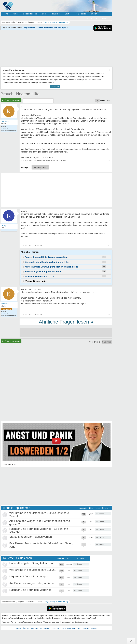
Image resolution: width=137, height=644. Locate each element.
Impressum (35, 628)
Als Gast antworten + (11, 100)
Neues (16, 14)
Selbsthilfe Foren (30, 14)
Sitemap (94, 628)
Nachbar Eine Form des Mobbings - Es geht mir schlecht (44, 590)
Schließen (55, 86)
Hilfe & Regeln (80, 14)
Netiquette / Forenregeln (81, 628)
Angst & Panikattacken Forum (30, 602)
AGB (69, 628)
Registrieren (92, 18)
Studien (94, 14)
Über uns (26, 628)
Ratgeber (56, 14)
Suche (45, 14)
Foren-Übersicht (8, 602)
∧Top (131, 641)
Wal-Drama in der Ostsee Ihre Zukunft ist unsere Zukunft (44, 570)
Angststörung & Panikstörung (56, 602)
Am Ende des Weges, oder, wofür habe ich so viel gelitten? (46, 583)
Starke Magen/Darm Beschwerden (31, 537)
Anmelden (106, 18)
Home (6, 14)
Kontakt (18, 628)
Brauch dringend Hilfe (20, 94)
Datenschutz (45, 628)
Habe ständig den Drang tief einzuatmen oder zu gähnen (44, 563)
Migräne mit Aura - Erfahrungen (29, 576)
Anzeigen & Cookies (58, 628)
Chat (67, 14)
